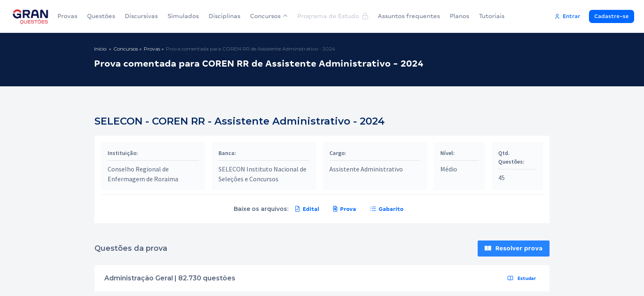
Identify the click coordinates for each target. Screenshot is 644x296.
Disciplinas (224, 16)
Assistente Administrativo (366, 169)
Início (100, 49)
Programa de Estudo (333, 16)
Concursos (269, 16)
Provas (67, 16)
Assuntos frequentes (409, 16)
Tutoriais (492, 16)
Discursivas (141, 16)
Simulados (183, 16)
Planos (459, 16)
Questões (101, 16)
